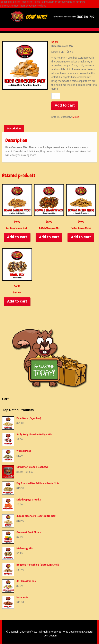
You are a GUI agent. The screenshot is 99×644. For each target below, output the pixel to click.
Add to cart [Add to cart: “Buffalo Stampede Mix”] (49, 237)
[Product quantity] (56, 96)
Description (14, 129)
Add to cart (65, 105)
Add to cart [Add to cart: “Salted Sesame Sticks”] (81, 237)
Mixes (76, 117)
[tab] (14, 129)
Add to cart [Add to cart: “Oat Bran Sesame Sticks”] (17, 237)
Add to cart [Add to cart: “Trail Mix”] (17, 302)
